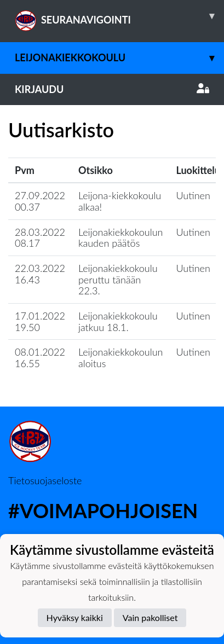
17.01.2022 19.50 (40, 321)
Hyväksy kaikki (75, 617)
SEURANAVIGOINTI (119, 16)
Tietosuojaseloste (45, 480)
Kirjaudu (112, 89)
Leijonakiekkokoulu (119, 58)
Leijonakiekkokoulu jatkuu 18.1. (118, 321)
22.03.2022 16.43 (40, 274)
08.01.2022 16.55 (40, 358)
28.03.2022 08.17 (40, 238)
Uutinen (193, 195)
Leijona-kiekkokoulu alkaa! (120, 201)
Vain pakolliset (150, 617)
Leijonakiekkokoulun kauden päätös (121, 238)
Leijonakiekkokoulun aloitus (121, 358)
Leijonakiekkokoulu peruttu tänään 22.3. (118, 279)
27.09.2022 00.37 (40, 201)
